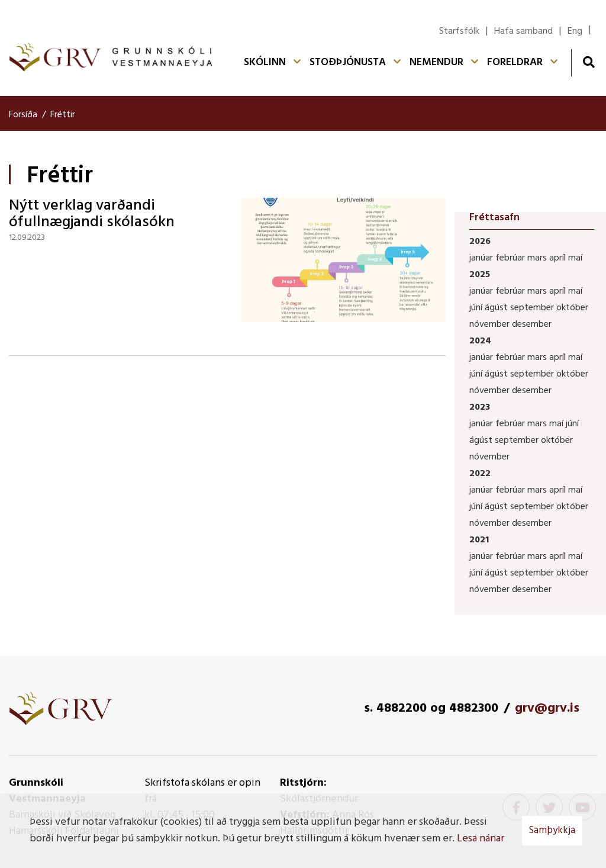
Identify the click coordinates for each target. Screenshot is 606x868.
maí (575, 258)
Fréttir (63, 115)
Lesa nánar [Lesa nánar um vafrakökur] (481, 839)
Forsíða (23, 115)
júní (477, 308)
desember (532, 324)
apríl (559, 258)
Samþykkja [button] (552, 830)
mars (538, 258)
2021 (479, 540)
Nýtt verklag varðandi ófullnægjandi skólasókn (92, 214)
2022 (480, 474)
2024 (480, 341)
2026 (480, 242)
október (572, 308)
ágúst (497, 308)
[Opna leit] (589, 62)
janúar (482, 258)
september (533, 308)
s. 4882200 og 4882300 (431, 708)
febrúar (511, 258)
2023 (480, 407)
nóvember (491, 324)
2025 (480, 275)
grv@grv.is (547, 708)
